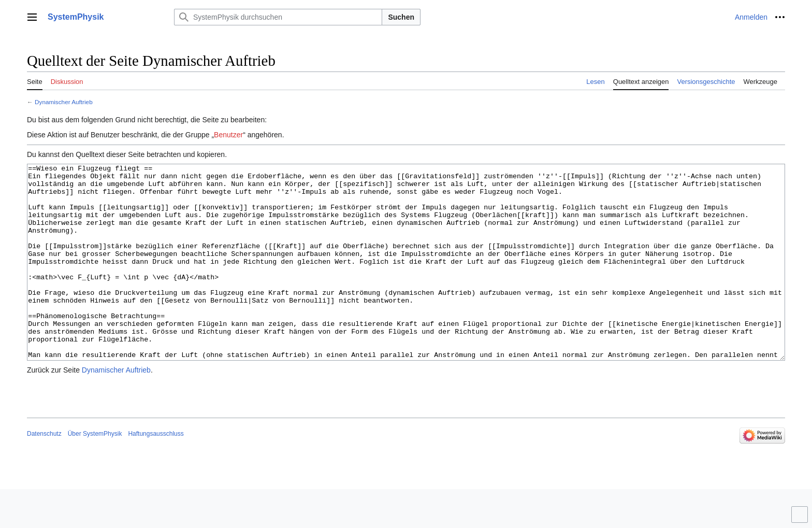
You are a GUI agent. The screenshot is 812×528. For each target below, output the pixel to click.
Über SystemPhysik (95, 473)
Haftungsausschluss (156, 473)
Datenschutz (44, 473)
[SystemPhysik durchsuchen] (278, 17)
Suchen (401, 17)
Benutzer (228, 135)
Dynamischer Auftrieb (64, 102)
